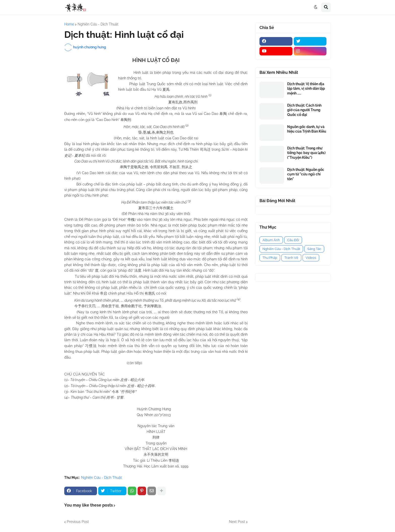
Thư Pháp (270, 258)
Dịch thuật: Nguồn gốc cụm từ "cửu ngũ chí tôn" (306, 174)
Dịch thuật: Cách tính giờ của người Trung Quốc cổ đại (304, 110)
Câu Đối (293, 240)
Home (69, 24)
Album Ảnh (271, 240)
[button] (316, 7)
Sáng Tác (314, 249)
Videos (311, 258)
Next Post (237, 522)
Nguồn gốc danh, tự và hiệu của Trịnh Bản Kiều (307, 129)
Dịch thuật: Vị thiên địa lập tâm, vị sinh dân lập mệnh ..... (306, 88)
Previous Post (78, 522)
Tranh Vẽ (291, 258)
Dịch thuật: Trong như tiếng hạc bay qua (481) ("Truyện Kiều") (306, 153)
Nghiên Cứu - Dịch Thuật (98, 24)
